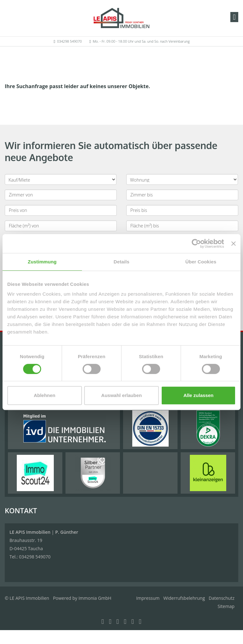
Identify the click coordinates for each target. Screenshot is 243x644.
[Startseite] (121, 18)
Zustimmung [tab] (42, 262)
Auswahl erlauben (121, 395)
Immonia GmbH (95, 598)
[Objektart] (182, 179)
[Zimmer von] (61, 195)
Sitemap (226, 606)
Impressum (148, 598)
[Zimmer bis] (182, 195)
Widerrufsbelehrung (184, 598)
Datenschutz (222, 598)
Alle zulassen (199, 395)
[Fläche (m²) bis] (182, 226)
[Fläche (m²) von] (61, 226)
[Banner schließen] (234, 244)
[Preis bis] (182, 210)
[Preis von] (61, 210)
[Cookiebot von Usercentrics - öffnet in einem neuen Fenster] (196, 244)
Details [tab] (121, 262)
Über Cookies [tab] (201, 262)
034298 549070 (69, 41)
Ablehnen (45, 395)
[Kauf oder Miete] (61, 179)
